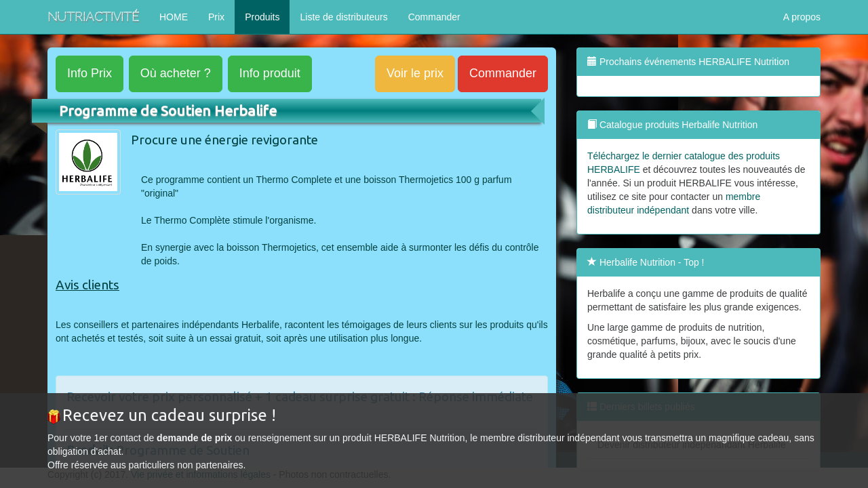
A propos (802, 17)
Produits (262, 17)
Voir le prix (415, 73)
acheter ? (176, 73)
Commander (434, 17)
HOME (174, 17)
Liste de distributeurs (343, 17)
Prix (216, 17)
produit (270, 73)
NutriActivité (93, 17)
